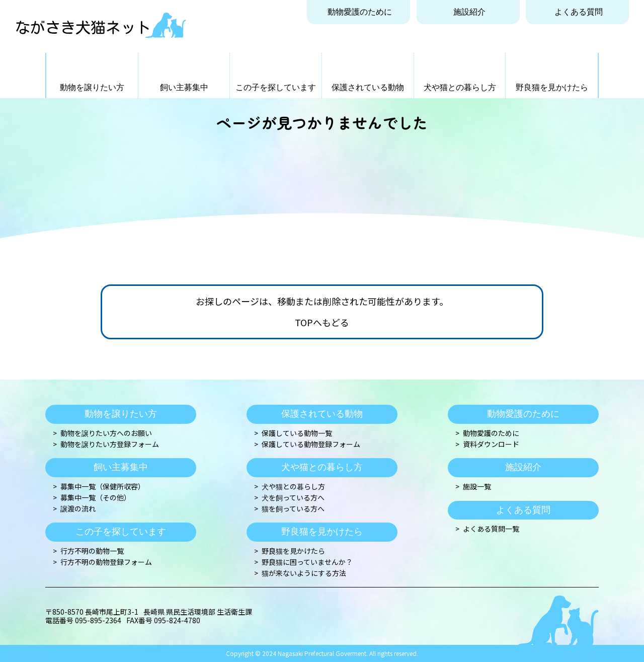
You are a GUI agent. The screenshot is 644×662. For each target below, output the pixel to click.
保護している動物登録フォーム (311, 444)
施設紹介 (469, 12)
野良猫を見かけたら (552, 87)
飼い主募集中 (184, 87)
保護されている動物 (368, 87)
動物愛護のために (360, 12)
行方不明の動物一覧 (92, 551)
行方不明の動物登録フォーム (106, 562)
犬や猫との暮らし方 (460, 87)
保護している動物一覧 (297, 433)
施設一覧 (477, 487)
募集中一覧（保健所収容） (103, 487)
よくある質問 (579, 12)
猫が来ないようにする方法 (304, 573)
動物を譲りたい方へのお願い (106, 433)
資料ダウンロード (491, 444)
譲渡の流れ (78, 509)
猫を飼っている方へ (293, 509)
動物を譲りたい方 (92, 87)
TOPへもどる (322, 323)
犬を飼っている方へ (293, 498)
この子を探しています (276, 87)
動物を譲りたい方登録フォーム (110, 444)
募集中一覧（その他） (96, 498)
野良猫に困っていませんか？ (307, 562)
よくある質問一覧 (491, 529)
